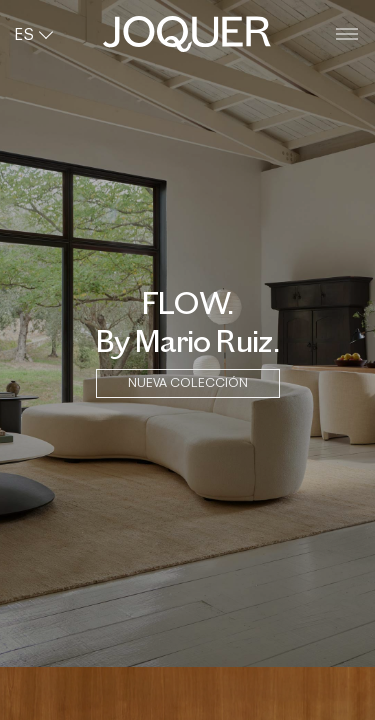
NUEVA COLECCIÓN (188, 382)
